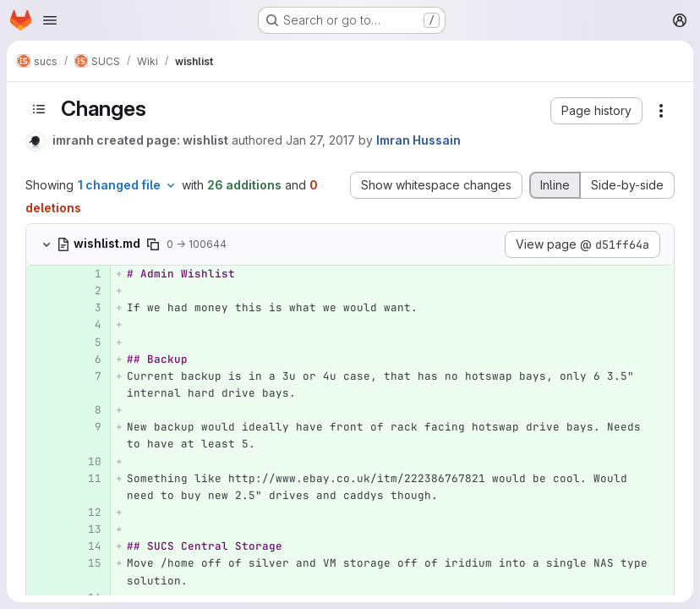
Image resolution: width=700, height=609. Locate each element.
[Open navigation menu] (50, 20)
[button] (596, 111)
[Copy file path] (153, 244)
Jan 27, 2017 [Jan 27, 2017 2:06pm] (320, 140)
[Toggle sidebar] (39, 109)
